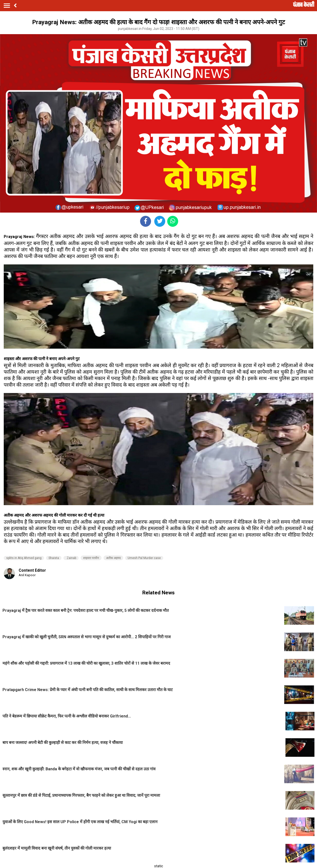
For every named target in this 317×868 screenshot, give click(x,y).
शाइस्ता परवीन (91, 558)
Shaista (54, 558)
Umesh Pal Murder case (144, 558)
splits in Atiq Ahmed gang (24, 558)
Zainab (71, 558)
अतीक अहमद (113, 558)
